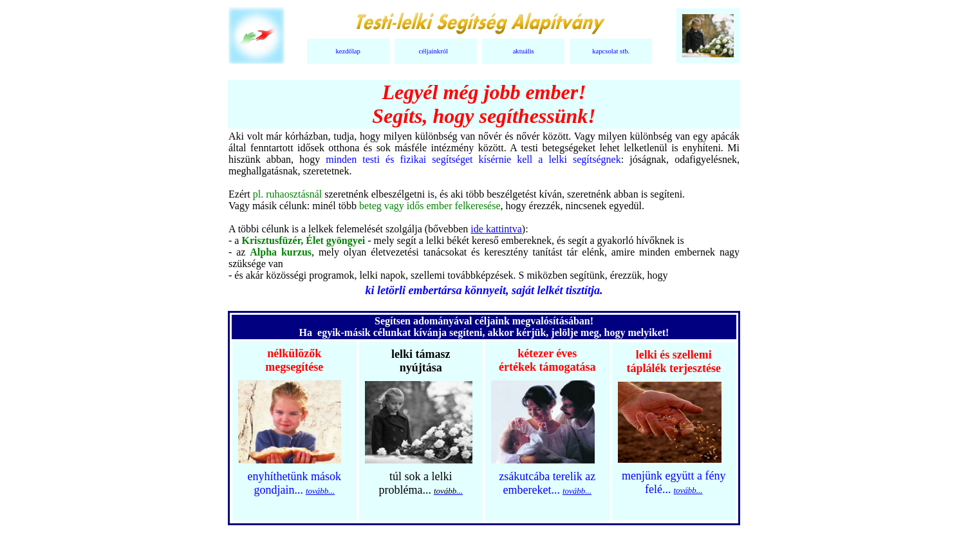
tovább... (320, 491)
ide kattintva (496, 229)
